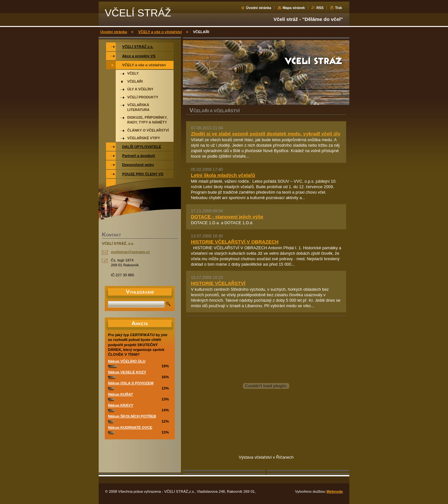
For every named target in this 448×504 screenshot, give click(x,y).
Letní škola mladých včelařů (223, 175)
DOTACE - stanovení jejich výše (227, 217)
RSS (320, 8)
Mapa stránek (294, 8)
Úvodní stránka (259, 8)
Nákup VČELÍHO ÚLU (127, 361)
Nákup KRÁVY (121, 405)
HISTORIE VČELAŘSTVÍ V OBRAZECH (235, 242)
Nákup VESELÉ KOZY (127, 372)
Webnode (335, 491)
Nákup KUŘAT (121, 394)
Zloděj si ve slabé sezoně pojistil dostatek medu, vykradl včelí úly (266, 134)
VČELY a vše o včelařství (160, 32)
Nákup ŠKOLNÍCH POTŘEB (132, 416)
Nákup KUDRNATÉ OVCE (130, 427)
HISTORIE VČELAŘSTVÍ (218, 283)
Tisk (338, 8)
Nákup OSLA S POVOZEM (131, 383)
